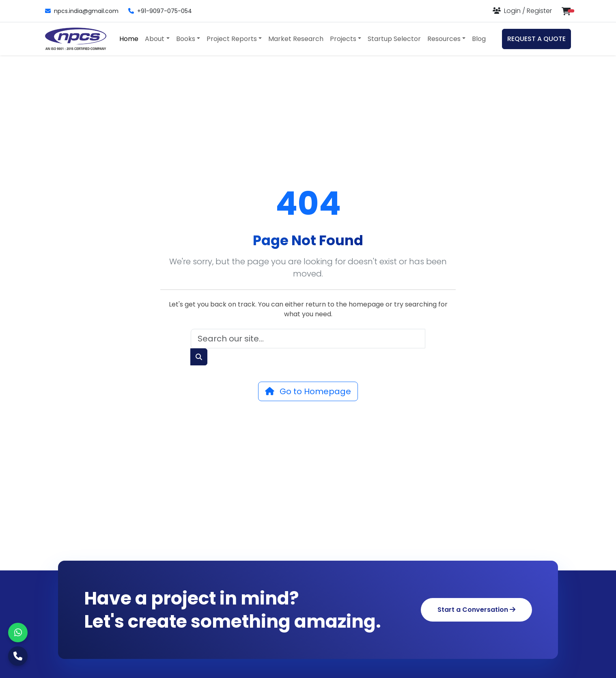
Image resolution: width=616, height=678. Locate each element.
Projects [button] (343, 39)
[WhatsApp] (18, 633)
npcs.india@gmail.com (82, 11)
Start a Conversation (476, 610)
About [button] (155, 39)
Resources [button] (444, 39)
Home (129, 39)
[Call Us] (18, 656)
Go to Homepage (308, 391)
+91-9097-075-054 (160, 11)
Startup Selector (394, 39)
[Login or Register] (522, 11)
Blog (479, 39)
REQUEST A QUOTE (536, 39)
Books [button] (186, 39)
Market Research (296, 39)
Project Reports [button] (232, 39)
